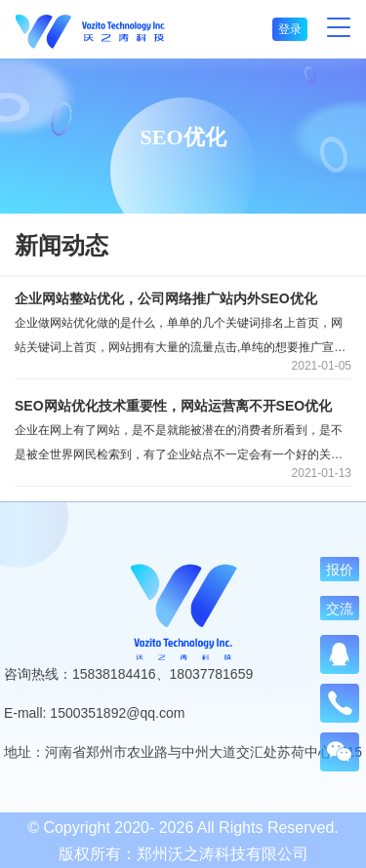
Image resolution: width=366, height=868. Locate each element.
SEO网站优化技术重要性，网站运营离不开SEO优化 (173, 406)
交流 (340, 609)
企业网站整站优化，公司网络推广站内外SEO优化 (166, 298)
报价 (340, 570)
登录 (290, 29)
